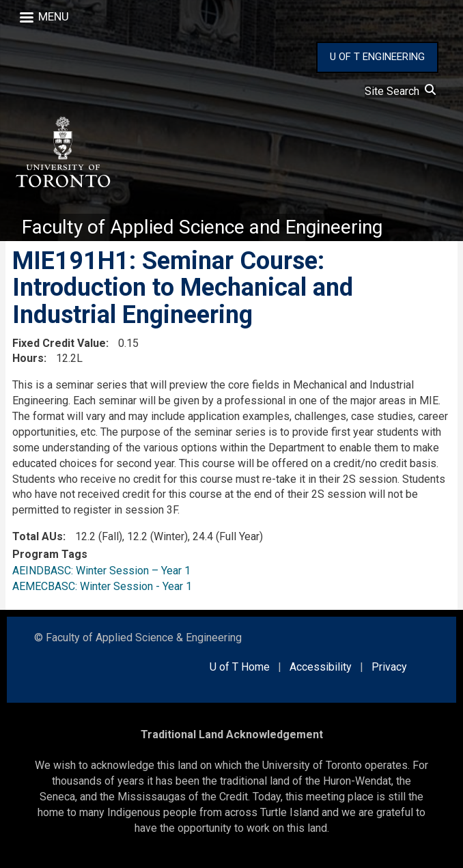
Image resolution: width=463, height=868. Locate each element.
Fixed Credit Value (59, 343)
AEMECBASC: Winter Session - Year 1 (102, 586)
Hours (28, 358)
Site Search (400, 91)
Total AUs (38, 536)
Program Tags (50, 554)
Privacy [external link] (389, 667)
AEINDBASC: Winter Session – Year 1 (101, 571)
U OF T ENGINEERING (377, 57)
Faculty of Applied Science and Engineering (202, 227)
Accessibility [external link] (321, 667)
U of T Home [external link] (240, 667)
